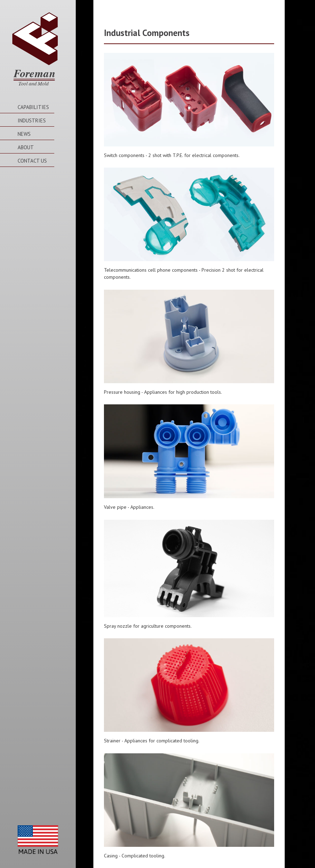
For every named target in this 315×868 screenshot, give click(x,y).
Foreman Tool (35, 50)
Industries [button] (32, 120)
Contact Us (32, 161)
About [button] (26, 147)
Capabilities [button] (33, 107)
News (24, 134)
